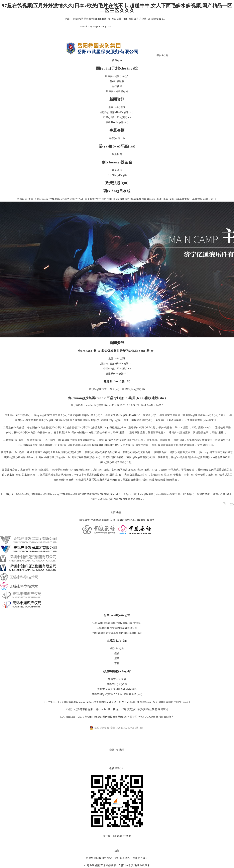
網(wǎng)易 (117, 648)
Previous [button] (11, 269)
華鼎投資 (117, 154)
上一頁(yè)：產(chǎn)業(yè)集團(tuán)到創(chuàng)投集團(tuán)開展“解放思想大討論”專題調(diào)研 (59, 494)
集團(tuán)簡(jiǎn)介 (117, 76)
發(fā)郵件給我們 (147, 709)
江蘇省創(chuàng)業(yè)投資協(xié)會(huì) (117, 623)
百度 (117, 663)
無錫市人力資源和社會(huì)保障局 (117, 689)
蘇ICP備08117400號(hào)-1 (174, 702)
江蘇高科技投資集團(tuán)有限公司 (117, 628)
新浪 (117, 658)
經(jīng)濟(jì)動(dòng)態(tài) (117, 112)
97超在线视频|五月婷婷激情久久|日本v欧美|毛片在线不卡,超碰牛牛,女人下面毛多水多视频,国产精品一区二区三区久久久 (117, 8)
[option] (117, 269)
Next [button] (223, 269)
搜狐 (117, 653)
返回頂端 (163, 709)
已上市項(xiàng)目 (117, 175)
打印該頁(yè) (129, 709)
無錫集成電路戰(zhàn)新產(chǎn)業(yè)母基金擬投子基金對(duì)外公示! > (174, 199)
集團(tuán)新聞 (117, 107)
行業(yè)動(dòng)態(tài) (117, 117)
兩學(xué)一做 (117, 138)
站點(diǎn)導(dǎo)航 (143, 520)
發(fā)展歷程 (117, 81)
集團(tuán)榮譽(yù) (117, 91)
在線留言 (107, 520)
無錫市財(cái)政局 (117, 684)
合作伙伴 (117, 86)
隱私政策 (85, 520)
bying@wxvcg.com (101, 27)
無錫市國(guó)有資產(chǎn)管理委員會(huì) (117, 694)
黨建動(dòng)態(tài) (117, 122)
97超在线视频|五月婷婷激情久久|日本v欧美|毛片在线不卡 (117, 865)
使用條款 (96, 520)
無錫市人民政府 (117, 679)
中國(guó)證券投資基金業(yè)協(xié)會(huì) (117, 633)
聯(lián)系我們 (121, 520)
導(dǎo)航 (162, 55)
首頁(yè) (117, 60)
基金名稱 (117, 170)
